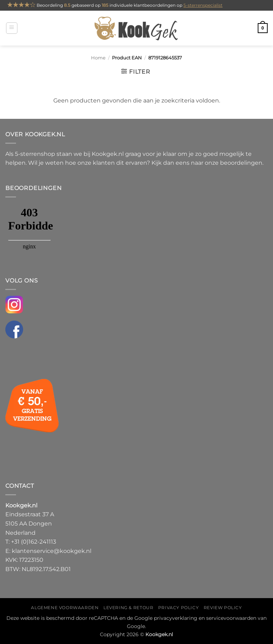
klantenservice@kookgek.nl (52, 551)
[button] (12, 28)
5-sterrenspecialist (203, 5)
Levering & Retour (128, 608)
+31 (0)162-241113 (34, 542)
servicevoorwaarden (231, 618)
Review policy (223, 608)
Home (98, 58)
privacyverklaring (176, 618)
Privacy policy (179, 608)
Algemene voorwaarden (65, 608)
